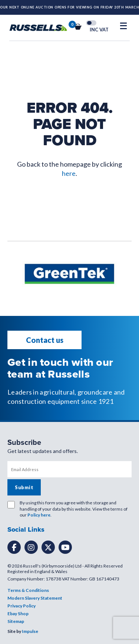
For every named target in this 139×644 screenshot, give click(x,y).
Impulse (30, 631)
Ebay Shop (18, 614)
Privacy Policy (21, 606)
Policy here (39, 515)
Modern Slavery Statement (35, 598)
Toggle (91, 23)
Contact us (45, 340)
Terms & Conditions (28, 590)
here (69, 173)
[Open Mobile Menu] (123, 26)
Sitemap (16, 621)
